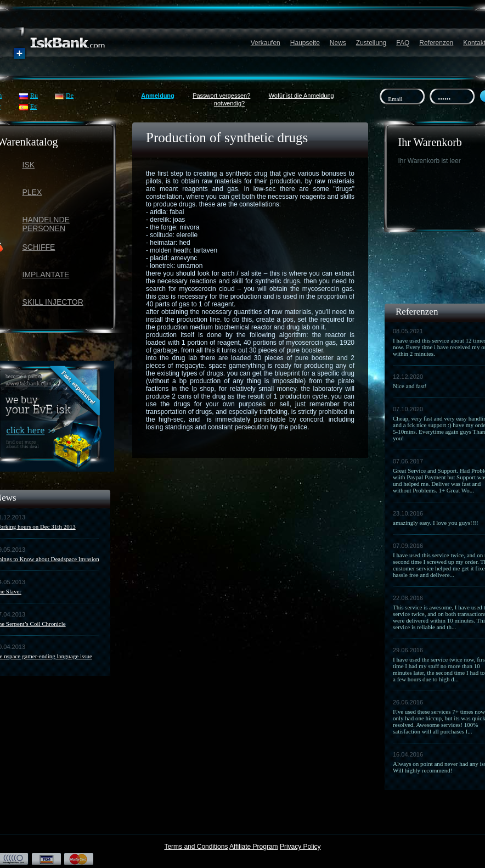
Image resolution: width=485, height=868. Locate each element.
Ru (34, 96)
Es (33, 107)
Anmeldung (158, 96)
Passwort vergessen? (221, 96)
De (70, 96)
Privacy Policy (300, 847)
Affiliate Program (253, 847)
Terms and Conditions (196, 847)
